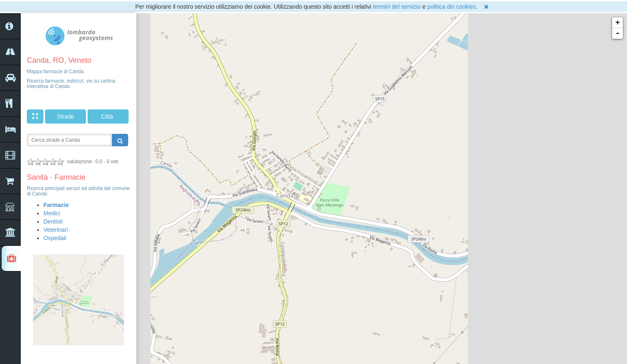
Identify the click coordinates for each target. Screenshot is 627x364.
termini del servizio (397, 7)
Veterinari (56, 230)
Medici (52, 213)
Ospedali (55, 238)
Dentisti (53, 221)
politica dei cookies (452, 7)
